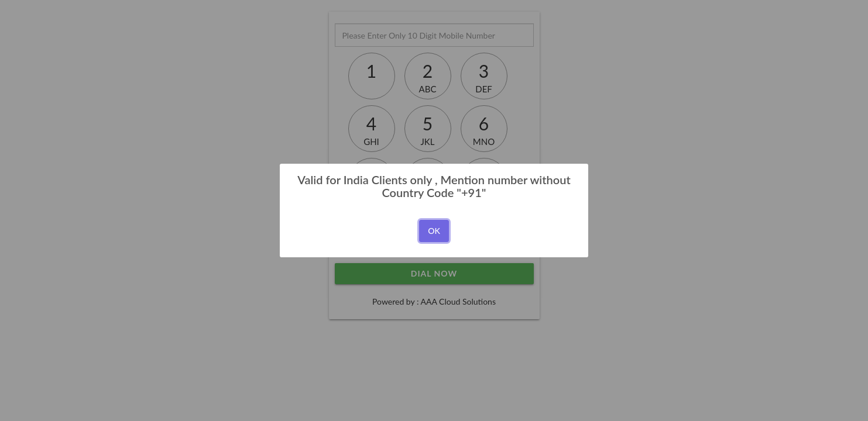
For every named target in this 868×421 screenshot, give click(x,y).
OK (434, 231)
